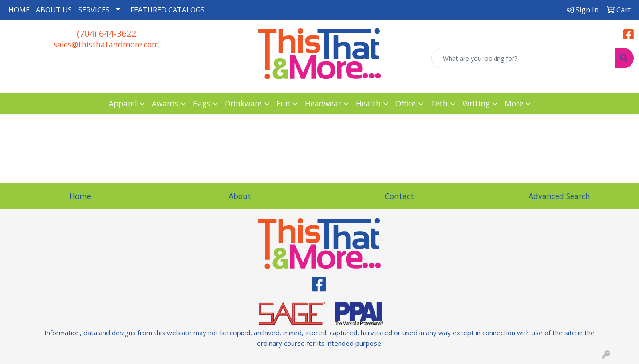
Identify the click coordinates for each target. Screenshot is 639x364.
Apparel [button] (123, 103)
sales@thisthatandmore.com (106, 44)
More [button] (514, 103)
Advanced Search (559, 196)
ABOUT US (54, 10)
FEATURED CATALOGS (168, 10)
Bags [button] (202, 103)
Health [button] (368, 103)
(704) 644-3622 (106, 33)
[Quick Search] (523, 58)
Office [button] (406, 103)
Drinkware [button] (243, 103)
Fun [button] (283, 103)
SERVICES (94, 10)
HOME (19, 10)
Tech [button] (439, 103)
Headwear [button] (323, 103)
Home (80, 196)
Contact (399, 196)
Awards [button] (165, 103)
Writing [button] (476, 103)
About (240, 196)
